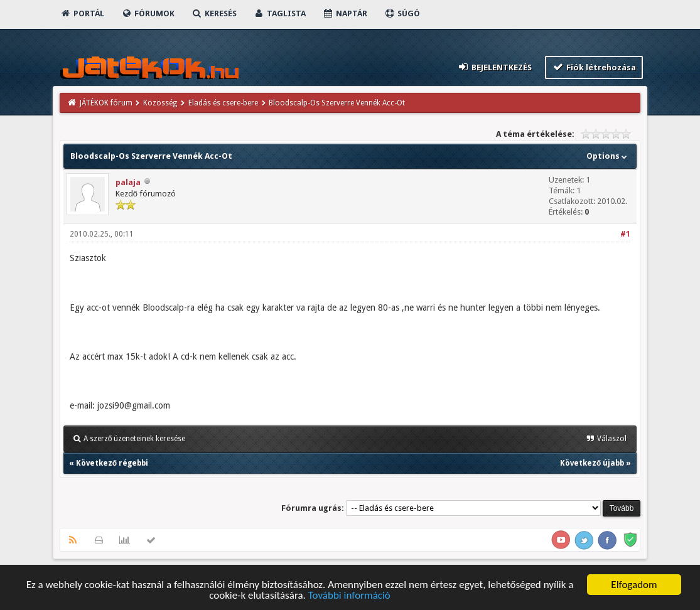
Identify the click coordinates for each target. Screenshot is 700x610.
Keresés (214, 13)
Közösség (160, 103)
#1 (625, 234)
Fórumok (148, 13)
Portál (82, 13)
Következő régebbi (112, 463)
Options (608, 156)
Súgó (402, 13)
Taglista (280, 13)
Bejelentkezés (494, 67)
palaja (128, 182)
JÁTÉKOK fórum (106, 103)
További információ (349, 596)
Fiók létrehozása (594, 67)
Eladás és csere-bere (223, 103)
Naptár (345, 13)
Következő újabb (592, 463)
